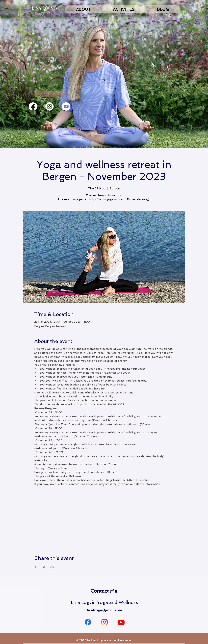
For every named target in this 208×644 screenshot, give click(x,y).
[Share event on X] (44, 567)
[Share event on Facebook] (36, 567)
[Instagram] (50, 106)
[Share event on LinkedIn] (52, 567)
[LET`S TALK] (49, 94)
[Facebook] (33, 106)
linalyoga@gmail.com (104, 610)
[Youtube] (66, 106)
